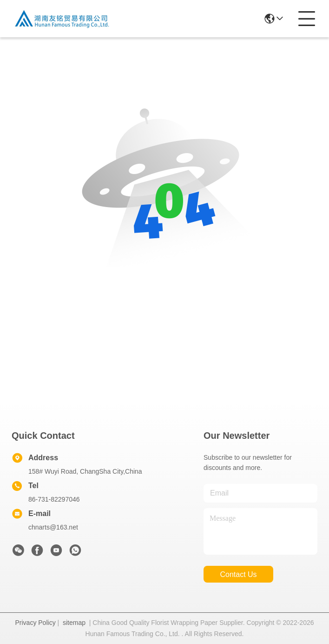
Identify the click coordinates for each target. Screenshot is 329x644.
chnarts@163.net (53, 527)
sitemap (74, 623)
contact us (238, 574)
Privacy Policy (36, 623)
